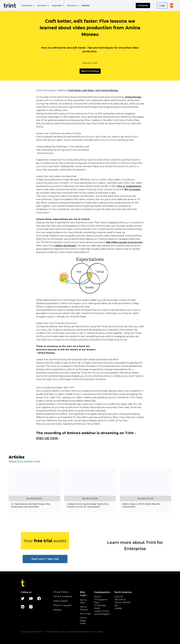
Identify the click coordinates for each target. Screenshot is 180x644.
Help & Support (61, 601)
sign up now (47, 438)
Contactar (143, 6)
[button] (28, 6)
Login (162, 6)
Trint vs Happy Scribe (83, 621)
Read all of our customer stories (24, 461)
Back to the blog (90, 71)
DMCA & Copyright (62, 605)
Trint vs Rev (85, 614)
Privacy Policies (61, 592)
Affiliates (57, 610)
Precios (86, 6)
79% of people (132, 189)
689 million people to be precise (124, 242)
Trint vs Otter (83, 601)
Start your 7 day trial (45, 559)
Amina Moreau (133, 97)
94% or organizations (129, 186)
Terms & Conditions (63, 596)
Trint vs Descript (84, 608)
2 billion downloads (65, 246)
